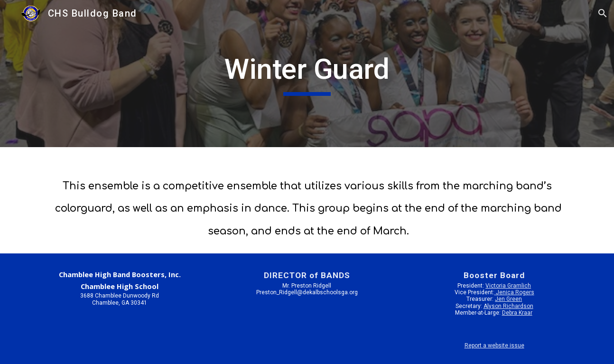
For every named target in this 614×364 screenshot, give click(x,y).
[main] (307, 74)
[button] (603, 13)
